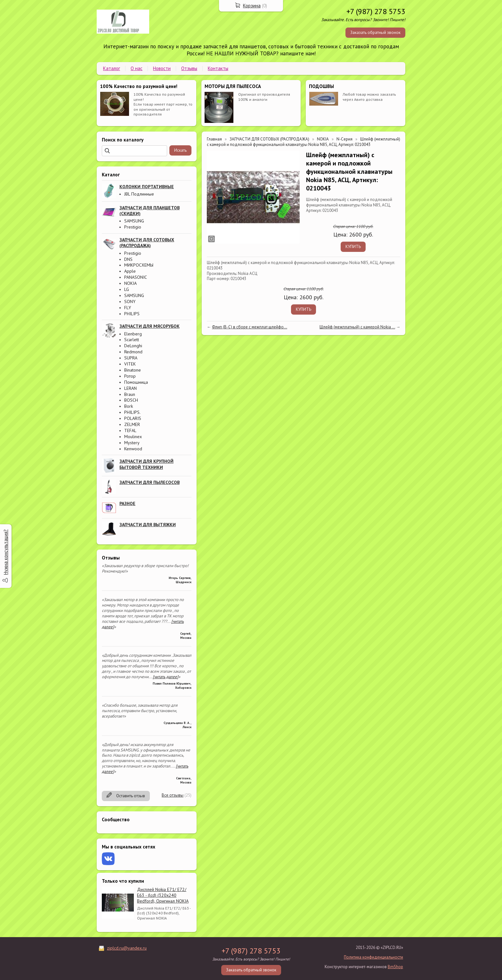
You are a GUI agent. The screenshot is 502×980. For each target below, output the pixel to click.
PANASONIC (136, 277)
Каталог (112, 68)
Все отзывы (173, 795)
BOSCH (131, 400)
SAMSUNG (134, 221)
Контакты (218, 68)
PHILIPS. (132, 412)
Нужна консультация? (6, 552)
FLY (128, 308)
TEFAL (130, 430)
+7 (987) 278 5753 (376, 11)
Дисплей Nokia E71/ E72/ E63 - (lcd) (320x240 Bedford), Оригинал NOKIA (163, 895)
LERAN (130, 388)
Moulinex (133, 437)
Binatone (133, 370)
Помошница (136, 382)
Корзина (252, 6)
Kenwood (133, 449)
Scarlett (132, 340)
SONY (130, 301)
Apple (130, 271)
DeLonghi (133, 346)
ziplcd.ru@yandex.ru (127, 948)
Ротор (130, 376)
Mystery (132, 443)
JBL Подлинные (139, 194)
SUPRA (131, 358)
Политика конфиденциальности (373, 957)
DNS (128, 259)
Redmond (133, 352)
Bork (129, 406)
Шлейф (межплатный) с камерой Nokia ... (357, 327)
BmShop (395, 967)
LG (127, 289)
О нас (137, 68)
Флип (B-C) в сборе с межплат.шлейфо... (250, 327)
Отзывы (189, 68)
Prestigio (133, 227)
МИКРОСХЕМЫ (139, 265)
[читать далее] (166, 677)
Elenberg (133, 334)
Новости (162, 68)
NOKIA (130, 283)
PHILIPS (132, 314)
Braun (130, 394)
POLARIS (133, 418)
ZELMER (132, 424)
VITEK (130, 364)
